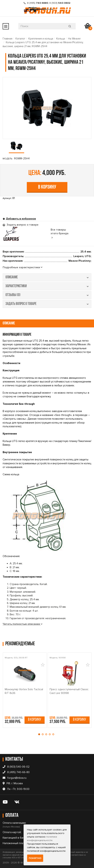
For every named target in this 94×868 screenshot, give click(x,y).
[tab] (22, 268)
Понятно (35, 858)
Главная (7, 39)
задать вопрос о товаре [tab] (47, 304)
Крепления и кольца (41, 39)
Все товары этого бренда (60, 233)
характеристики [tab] (47, 286)
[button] (40, 734)
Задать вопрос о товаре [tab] (22, 225)
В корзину (47, 187)
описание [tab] (47, 277)
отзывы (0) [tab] (47, 295)
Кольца (61, 39)
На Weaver (74, 39)
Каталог (20, 39)
